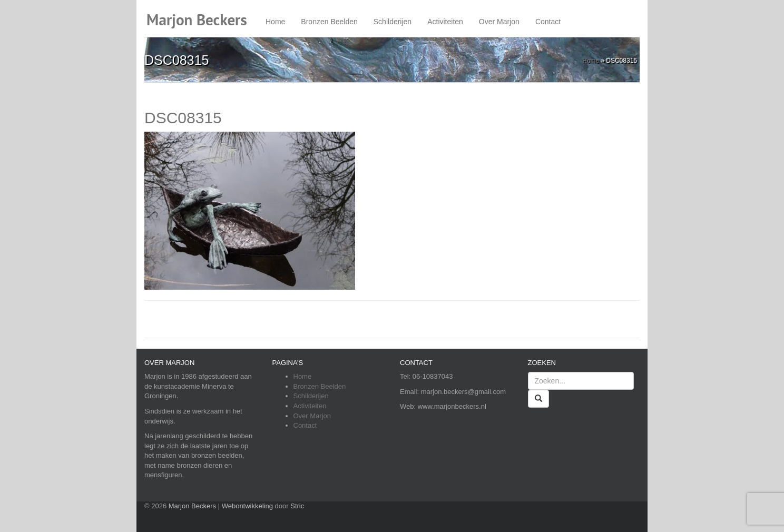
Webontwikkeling (247, 506)
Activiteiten (445, 20)
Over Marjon (499, 20)
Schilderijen (393, 20)
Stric (297, 506)
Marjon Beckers (192, 506)
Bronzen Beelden (329, 20)
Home (275, 20)
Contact (548, 20)
